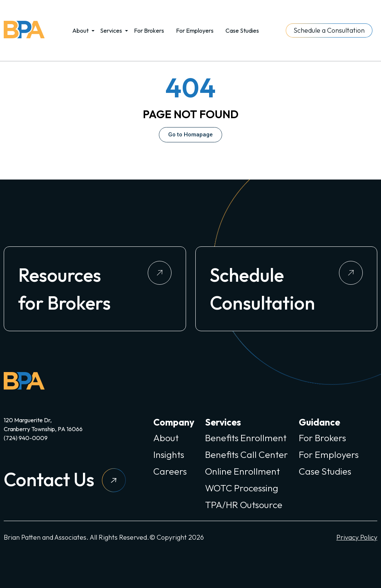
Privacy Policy (357, 537)
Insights (169, 455)
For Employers (195, 30)
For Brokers (149, 30)
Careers (170, 471)
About (80, 30)
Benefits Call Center (246, 455)
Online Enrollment (242, 471)
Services (111, 30)
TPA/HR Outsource (244, 505)
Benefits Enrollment (246, 438)
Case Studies (242, 30)
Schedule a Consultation (329, 30)
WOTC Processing (242, 488)
